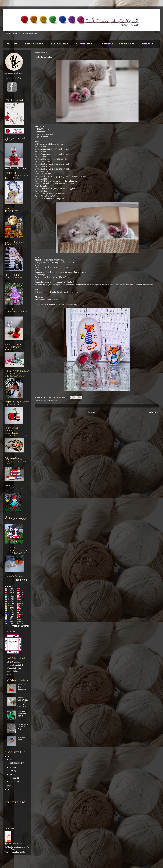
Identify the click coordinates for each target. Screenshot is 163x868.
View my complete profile (15, 852)
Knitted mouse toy (16, 763)
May (11, 767)
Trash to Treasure (117, 44)
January (13, 781)
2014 (10, 757)
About (148, 44)
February (13, 778)
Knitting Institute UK (15, 665)
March (12, 774)
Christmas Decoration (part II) (22, 714)
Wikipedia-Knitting (14, 668)
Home (12, 44)
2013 (10, 786)
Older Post (154, 412)
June (12, 760)
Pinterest (10, 674)
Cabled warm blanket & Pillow (23, 727)
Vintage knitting (13, 671)
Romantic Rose (21, 739)
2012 (10, 789)
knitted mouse (52, 401)
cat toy (43, 401)
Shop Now (34, 44)
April (12, 771)
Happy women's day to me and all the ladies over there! (23, 702)
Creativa (84, 44)
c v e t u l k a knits (50, 397)
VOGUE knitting (13, 662)
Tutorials (60, 44)
